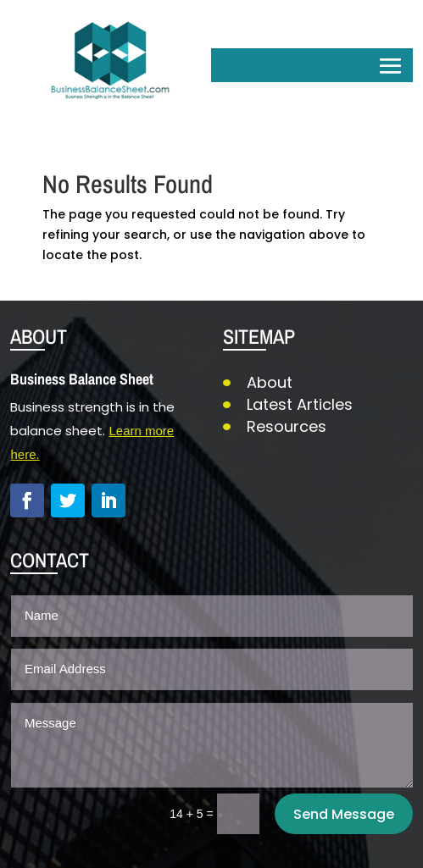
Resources (287, 426)
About (270, 382)
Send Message (344, 814)
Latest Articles (300, 404)
